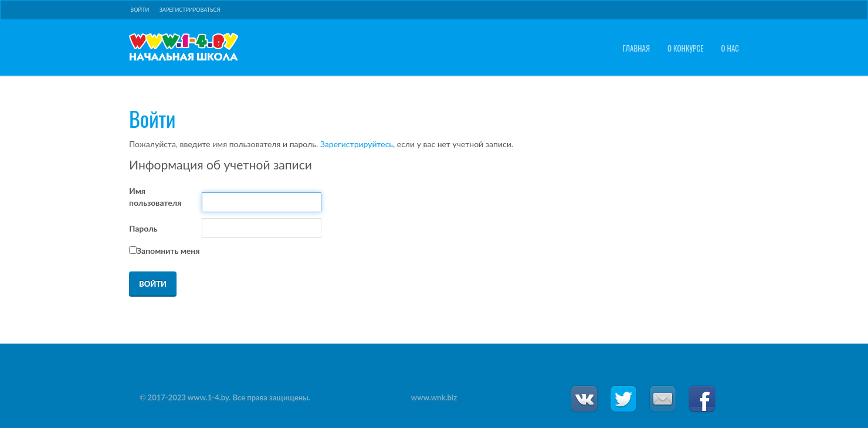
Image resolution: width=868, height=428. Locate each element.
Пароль (143, 228)
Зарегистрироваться (190, 10)
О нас (730, 48)
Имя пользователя (155, 197)
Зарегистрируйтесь (357, 144)
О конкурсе (686, 48)
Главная (636, 48)
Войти (140, 10)
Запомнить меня (168, 251)
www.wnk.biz (434, 398)
